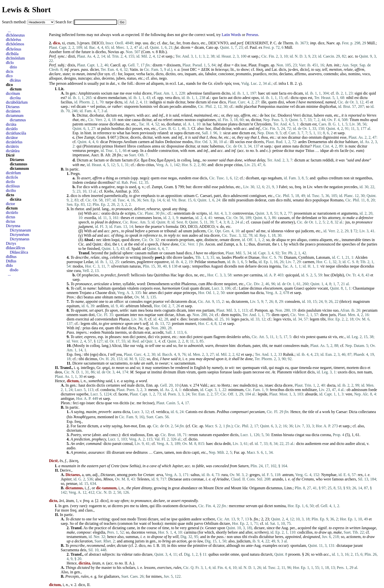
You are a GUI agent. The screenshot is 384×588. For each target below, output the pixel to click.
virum (191, 372)
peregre (93, 151)
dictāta (11, 124)
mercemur (237, 506)
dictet (269, 506)
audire (350, 444)
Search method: (15, 22)
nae (116, 93)
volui (137, 93)
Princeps (116, 142)
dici (128, 129)
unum (188, 231)
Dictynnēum (19, 235)
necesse (258, 372)
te (104, 506)
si (95, 98)
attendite (189, 106)
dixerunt (264, 244)
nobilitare (309, 390)
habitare (352, 142)
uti (268, 93)
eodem (95, 332)
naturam (205, 435)
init (337, 65)
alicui (360, 444)
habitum (104, 288)
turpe (110, 102)
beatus (89, 297)
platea (233, 124)
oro (180, 74)
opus (255, 98)
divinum (170, 372)
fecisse (148, 403)
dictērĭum (13, 173)
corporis (146, 288)
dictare (153, 519)
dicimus (256, 288)
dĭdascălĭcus (15, 248)
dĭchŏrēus (13, 40)
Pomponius (266, 106)
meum (153, 390)
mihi (239, 106)
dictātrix (12, 146)
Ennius (277, 435)
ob (348, 390)
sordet (225, 554)
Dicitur (82, 115)
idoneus (277, 231)
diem (225, 315)
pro (294, 240)
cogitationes (206, 120)
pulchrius (227, 187)
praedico (260, 74)
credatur (90, 182)
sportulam (298, 545)
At (273, 372)
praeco (310, 244)
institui (156, 372)
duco (195, 43)
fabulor (211, 74)
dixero (102, 98)
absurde (311, 394)
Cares (158, 452)
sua (308, 435)
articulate (101, 284)
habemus (217, 146)
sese (129, 452)
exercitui (82, 319)
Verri (297, 115)
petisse (278, 151)
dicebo (101, 52)
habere (319, 115)
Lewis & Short (26, 10)
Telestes (143, 479)
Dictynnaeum (20, 230)
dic (153, 43)
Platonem (285, 372)
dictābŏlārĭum (17, 102)
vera (168, 98)
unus (237, 537)
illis (158, 506)
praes (85, 43)
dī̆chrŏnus (14, 49)
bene (191, 102)
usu (145, 43)
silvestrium (120, 266)
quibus (323, 178)
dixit (112, 293)
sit (352, 178)
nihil (350, 98)
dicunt (205, 288)
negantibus (364, 178)
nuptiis (235, 315)
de (280, 43)
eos (147, 129)
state (66, 74)
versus (219, 218)
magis (279, 368)
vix (157, 337)
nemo (119, 297)
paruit (117, 444)
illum (181, 372)
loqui (115, 240)
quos (250, 231)
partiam (208, 310)
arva (160, 475)
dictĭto (11, 190)
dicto (160, 74)
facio (150, 74)
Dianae (254, 257)
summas (132, 537)
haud (180, 253)
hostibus (118, 129)
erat (147, 332)
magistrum (361, 301)
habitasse (220, 124)
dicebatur (97, 115)
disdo (14, 270)
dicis (282, 69)
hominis (146, 106)
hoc (267, 115)
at (126, 244)
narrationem (327, 213)
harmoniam (171, 288)
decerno (108, 78)
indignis (156, 102)
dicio (304, 69)
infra (282, 83)
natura (255, 554)
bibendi (146, 306)
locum (194, 319)
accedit (158, 332)
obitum (108, 297)
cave (153, 466)
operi (284, 315)
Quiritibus (162, 275)
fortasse (226, 372)
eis (337, 151)
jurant (358, 545)
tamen (169, 452)
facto (223, 98)
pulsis (106, 129)
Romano (337, 200)
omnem (72, 293)
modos (187, 142)
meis (158, 310)
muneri (191, 324)
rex (360, 475)
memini (171, 523)
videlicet (300, 372)
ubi (331, 142)
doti (92, 315)
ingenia (275, 266)
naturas (135, 266)
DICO (193, 227)
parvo (199, 523)
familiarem (212, 93)
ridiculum (191, 390)
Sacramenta (70, 550)
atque (178, 293)
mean (80, 74)
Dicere (78, 363)
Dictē (10, 155)
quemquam (251, 368)
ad (148, 83)
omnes (179, 120)
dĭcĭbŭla (12, 54)
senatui (298, 200)
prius (87, 328)
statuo (132, 78)
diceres (117, 506)
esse (129, 93)
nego (163, 78)
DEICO (98, 43)
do (222, 227)
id (209, 102)
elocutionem (273, 288)
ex (260, 47)
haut (82, 385)
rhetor (79, 209)
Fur (236, 452)
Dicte (219, 488)
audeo (193, 235)
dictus (11, 217)
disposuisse (175, 146)
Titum (354, 120)
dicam (199, 47)
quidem (184, 519)
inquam (191, 74)
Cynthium (306, 257)
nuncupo (85, 78)
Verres (372, 115)
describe (82, 257)
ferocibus (277, 390)
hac (209, 124)
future (86, 52)
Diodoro (284, 115)
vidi (264, 368)
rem (298, 390)
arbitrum (132, 306)
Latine (244, 288)
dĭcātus (15, 80)
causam (284, 218)
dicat (192, 301)
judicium (244, 541)
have (166, 359)
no (252, 151)
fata (150, 275)
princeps (190, 293)
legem (315, 319)
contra (314, 240)
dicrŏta (15, 98)
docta (331, 385)
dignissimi (331, 137)
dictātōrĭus (14, 142)
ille (264, 102)
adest (246, 98)
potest (141, 337)
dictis (101, 385)
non (121, 120)
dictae (169, 315)
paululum (314, 310)
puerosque (75, 262)
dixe (227, 65)
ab (332, 151)
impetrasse (81, 155)
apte (199, 240)
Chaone (101, 293)
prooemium (303, 213)
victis (287, 319)
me (122, 93)
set (91, 310)
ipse (174, 519)
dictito (171, 74)
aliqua (281, 240)
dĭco (9, 76)
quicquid (292, 275)
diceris (136, 137)
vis (335, 337)
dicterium (74, 430)
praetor (158, 301)
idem (107, 240)
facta (283, 93)
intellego (88, 368)
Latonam (323, 257)
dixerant (118, 452)
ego (264, 178)
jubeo (120, 78)
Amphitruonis (89, 93)
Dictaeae (175, 479)
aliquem (157, 83)
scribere (209, 519)
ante (235, 133)
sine (128, 120)
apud (374, 120)
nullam (153, 253)
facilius (66, 102)
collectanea (367, 412)
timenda (305, 368)
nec (99, 240)
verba (141, 74)
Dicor (124, 137)
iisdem (78, 182)
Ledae (89, 262)
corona (325, 435)
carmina (256, 275)
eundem (185, 178)
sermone (91, 124)
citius (150, 165)
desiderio (234, 337)
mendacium (117, 98)
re (288, 240)
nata (296, 146)
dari (124, 328)
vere (349, 394)
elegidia (99, 532)
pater (168, 293)
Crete (115, 466)
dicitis (124, 403)
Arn (329, 65)
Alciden (361, 257)
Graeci (299, 288)
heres (279, 537)
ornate (225, 240)
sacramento (119, 363)
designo (70, 78)
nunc (205, 146)
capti (196, 452)
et (163, 56)
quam (195, 288)
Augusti (217, 266)
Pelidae (200, 262)
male (171, 102)
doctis (91, 385)
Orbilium (211, 523)
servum (251, 506)
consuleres (291, 346)
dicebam (244, 346)
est (63, 98)
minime (312, 106)
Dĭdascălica (19, 252)
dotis (302, 310)
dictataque (345, 545)
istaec (269, 385)
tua (253, 293)
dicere (140, 83)
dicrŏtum (13, 93)
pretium (178, 324)
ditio (13, 67)
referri (168, 120)
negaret (326, 368)
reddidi (328, 160)
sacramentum (94, 363)
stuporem (132, 106)
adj (95, 475)
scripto (130, 213)
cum (272, 200)
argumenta (349, 213)
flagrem (219, 337)
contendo (331, 74)
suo (336, 310)
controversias (243, 213)
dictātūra (13, 151)
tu (137, 506)
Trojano (85, 293)
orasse (104, 124)
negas (172, 178)
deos (58, 372)
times (366, 240)
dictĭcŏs (12, 177)
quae (294, 368)
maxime (283, 106)
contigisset (258, 196)
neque (330, 266)
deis (83, 550)
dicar (104, 142)
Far (57, 510)
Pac (141, 328)
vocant (323, 288)
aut (230, 98)
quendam (119, 288)
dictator (218, 545)
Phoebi (238, 257)
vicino (327, 310)
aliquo (302, 240)
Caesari (206, 196)
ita (119, 554)
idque (324, 151)
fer (178, 43)
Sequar (141, 372)
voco (366, 74)
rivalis (253, 537)
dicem (186, 47)
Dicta (353, 412)
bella (253, 262)
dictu (295, 98)
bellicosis (138, 275)
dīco (9, 85)
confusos (144, 146)
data (95, 328)
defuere (251, 266)
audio (71, 448)
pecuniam (370, 310)
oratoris (173, 240)
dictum (201, 102)
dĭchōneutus (15, 35)
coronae (198, 479)
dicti (126, 435)
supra (178, 133)
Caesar (341, 412)
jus (348, 222)
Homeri (120, 146)
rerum (193, 435)
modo (132, 519)
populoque (321, 200)
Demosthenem (158, 284)
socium (107, 93)
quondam (242, 293)
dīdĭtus (11, 257)
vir (323, 266)
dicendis (231, 266)
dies (184, 319)
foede (373, 390)
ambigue (67, 398)
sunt (275, 93)
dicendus (367, 266)
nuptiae (150, 315)
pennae (72, 484)
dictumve (68, 394)
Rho (209, 284)
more (65, 510)
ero (290, 93)
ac (91, 160)
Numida (108, 332)
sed (124, 385)
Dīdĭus (11, 261)
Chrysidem (263, 124)
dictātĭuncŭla (16, 133)
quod (125, 240)
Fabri (283, 187)
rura (225, 475)
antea (156, 146)
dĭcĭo (10, 63)
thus (252, 244)
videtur (127, 554)
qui (79, 146)
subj (61, 65)
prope (228, 165)
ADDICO (207, 227)
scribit (175, 284)
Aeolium (130, 142)
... (9, 31)
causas (256, 222)
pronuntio (243, 74)
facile (344, 151)
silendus (342, 266)
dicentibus (106, 182)
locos (157, 218)
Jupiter (178, 466)
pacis (245, 319)
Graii (185, 288)
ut (99, 129)
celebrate (117, 257)
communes (143, 218)
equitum (73, 306)
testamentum (77, 537)
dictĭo (10, 182)
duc (165, 43)
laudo (238, 372)
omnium (315, 137)
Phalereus (189, 284)
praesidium (245, 200)
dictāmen (13, 111)
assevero (315, 74)
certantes (113, 385)
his (325, 218)
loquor (129, 74)
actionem (354, 537)
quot (278, 146)
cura (77, 271)
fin (119, 155)
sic (163, 146)
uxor (230, 293)
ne (128, 124)
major (300, 151)
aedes (302, 142)
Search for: (65, 22)
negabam (275, 178)
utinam (189, 196)
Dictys (11, 243)
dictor (10, 204)
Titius (310, 151)
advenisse (195, 93)
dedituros (141, 452)
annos (287, 146)
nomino (354, 74)
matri (278, 346)
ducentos (138, 532)
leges (235, 319)
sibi (94, 324)
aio (201, 74)
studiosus (137, 435)
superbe (83, 394)
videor (289, 231)
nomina (280, 506)
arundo (277, 479)
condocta (108, 390)
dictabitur (267, 537)
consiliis (206, 319)
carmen (144, 142)
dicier (95, 69)
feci (76, 403)
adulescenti (240, 196)
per (246, 275)
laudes (188, 257)
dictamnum (15, 116)
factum (99, 160)
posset (137, 129)
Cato (210, 47)
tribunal (170, 231)
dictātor (12, 138)
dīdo (9, 265)
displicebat (328, 106)
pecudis (176, 106)
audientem (313, 444)
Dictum (83, 160)
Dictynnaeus (20, 239)
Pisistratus (92, 146)
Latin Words (231, 35)
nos (284, 137)
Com (146, 52)
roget (148, 301)
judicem (199, 231)
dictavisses (188, 506)
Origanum (257, 488)
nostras (190, 120)
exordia (90, 218)
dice (321, 43)
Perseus (252, 35)
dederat (260, 200)
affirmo (300, 74)
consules (136, 301)
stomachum (216, 262)
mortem (353, 368)
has (128, 133)
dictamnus (274, 488)
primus (108, 146)
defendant (309, 218)
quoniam (122, 315)
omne (235, 554)
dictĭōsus (13, 186)
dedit (227, 444)
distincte (211, 240)
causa (136, 120)
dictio (193, 439)
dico (176, 98)
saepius (213, 372)
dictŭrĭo (12, 213)
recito (273, 74)
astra (187, 479)
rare (82, 506)
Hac (174, 275)
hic (145, 293)
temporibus (201, 266)
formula (172, 227)
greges (255, 475)
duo (305, 137)
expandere (221, 435)
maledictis (248, 385)
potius (101, 106)
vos (116, 403)
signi (358, 93)
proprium (187, 240)
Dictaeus (13, 107)
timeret (339, 368)
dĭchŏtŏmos (15, 44)
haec (262, 93)
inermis (121, 332)
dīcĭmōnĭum (15, 58)
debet (128, 297)
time (166, 528)
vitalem (133, 288)
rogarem (95, 506)
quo (215, 98)
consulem (292, 301)
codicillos (305, 532)
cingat (300, 435)
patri (217, 196)
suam (84, 315)
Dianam (290, 257)
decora (263, 266)
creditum (336, 178)
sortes (238, 275)
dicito (226, 93)
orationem (170, 506)
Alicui (116, 346)
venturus (79, 151)
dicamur (294, 137)
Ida (245, 488)
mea (141, 310)
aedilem (102, 306)
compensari (239, 412)
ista (207, 235)
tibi (169, 257)
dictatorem (179, 301)
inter (192, 310)
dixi (281, 102)
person (61, 83)
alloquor (55, 78)
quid (372, 93)
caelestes (128, 262)
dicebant (252, 178)
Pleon (65, 403)
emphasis (148, 196)
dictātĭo (12, 129)
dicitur (180, 102)
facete (123, 394)
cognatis (169, 310)
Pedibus (223, 412)
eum (329, 115)
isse (243, 65)
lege (181, 275)
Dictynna (13, 226)
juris (332, 315)
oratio (106, 213)
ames (153, 293)
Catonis (192, 412)
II (126, 563)
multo (365, 120)
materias (187, 218)
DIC (193, 69)
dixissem (174, 65)
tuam (368, 372)
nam (134, 310)
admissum (359, 390)
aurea (117, 412)
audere (197, 519)
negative (108, 187)
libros (132, 146)
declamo (286, 74)
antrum (288, 475)
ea (160, 120)
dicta (115, 213)
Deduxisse (173, 142)
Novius (113, 52)
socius (240, 142)
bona (149, 310)
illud (217, 129)
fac (172, 43)
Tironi (142, 519)
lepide (262, 394)
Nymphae (329, 475)
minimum (236, 390)
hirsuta (288, 435)
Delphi (337, 275)
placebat (250, 106)
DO (183, 227)
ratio (137, 554)
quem (273, 102)
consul (128, 444)
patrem (78, 124)
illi (232, 142)
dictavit (266, 554)
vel (73, 106)
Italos (160, 142)
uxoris (343, 372)
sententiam (182, 213)
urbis (246, 337)
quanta (322, 337)
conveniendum (106, 319)
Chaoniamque (364, 288)
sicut (227, 133)
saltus (195, 475)
